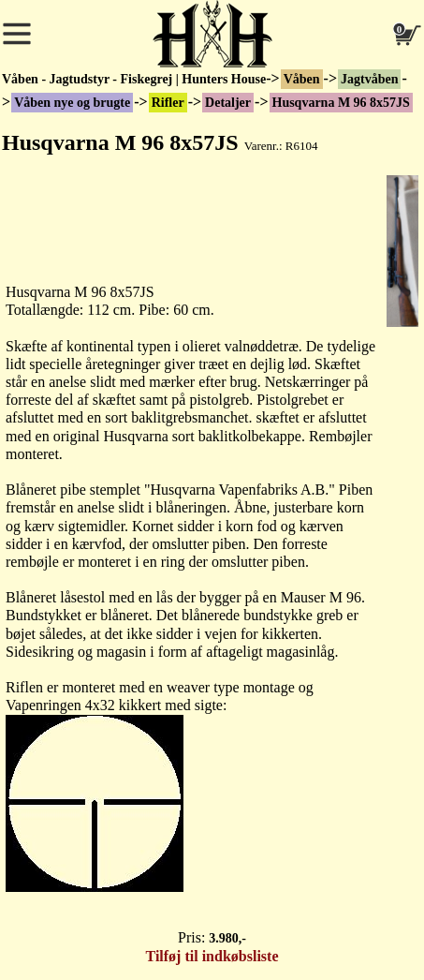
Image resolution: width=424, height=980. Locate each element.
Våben (302, 79)
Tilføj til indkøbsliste (212, 956)
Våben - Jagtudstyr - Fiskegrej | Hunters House (134, 79)
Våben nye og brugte (72, 103)
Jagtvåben (369, 79)
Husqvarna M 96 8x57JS (341, 103)
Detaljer (228, 103)
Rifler (168, 103)
